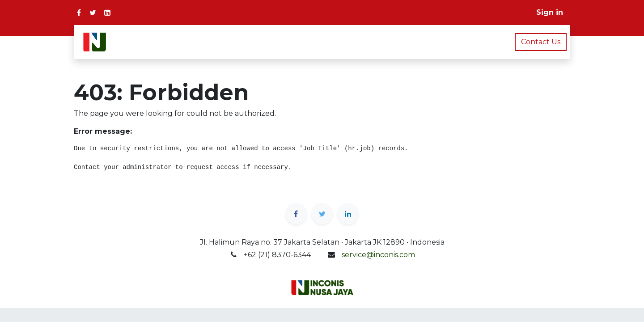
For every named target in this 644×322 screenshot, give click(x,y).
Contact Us (541, 42)
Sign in (550, 12)
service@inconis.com (378, 255)
